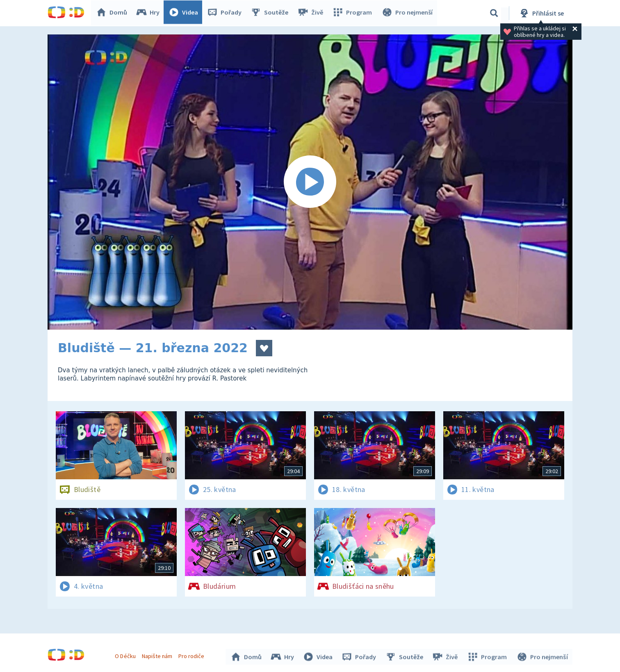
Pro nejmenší (408, 13)
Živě (312, 13)
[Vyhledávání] (494, 13)
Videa (185, 13)
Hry (150, 13)
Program (353, 13)
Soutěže (271, 13)
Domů (114, 13)
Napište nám (158, 655)
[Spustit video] (310, 182)
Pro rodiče (193, 655)
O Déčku (126, 655)
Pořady (226, 13)
